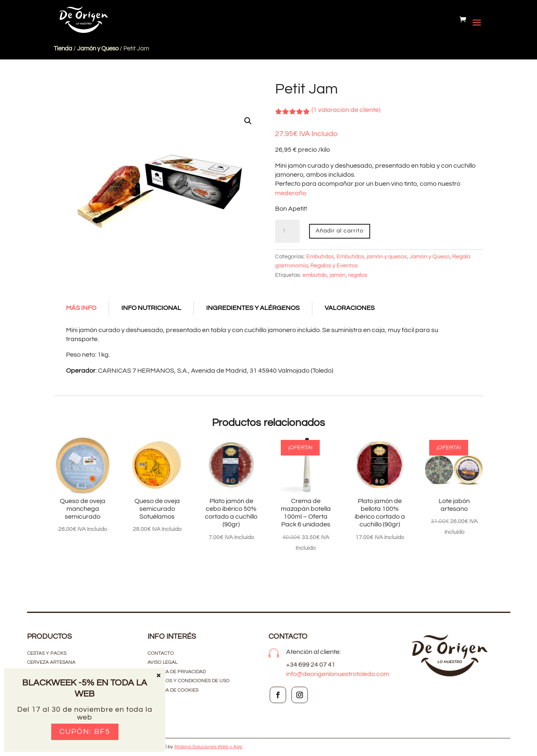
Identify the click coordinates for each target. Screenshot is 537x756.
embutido (315, 275)
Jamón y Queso (98, 49)
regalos (358, 275)
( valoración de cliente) (346, 110)
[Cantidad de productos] (287, 231)
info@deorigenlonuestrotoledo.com (338, 674)
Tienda (63, 49)
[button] (248, 121)
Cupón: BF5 (85, 732)
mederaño (291, 193)
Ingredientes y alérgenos (253, 308)
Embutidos (320, 257)
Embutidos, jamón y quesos (372, 257)
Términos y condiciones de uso (189, 681)
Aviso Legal (163, 662)
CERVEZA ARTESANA (51, 662)
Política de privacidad (177, 672)
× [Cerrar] (158, 675)
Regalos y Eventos (334, 266)
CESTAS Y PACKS (47, 653)
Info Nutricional (151, 308)
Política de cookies (173, 690)
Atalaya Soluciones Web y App (208, 747)
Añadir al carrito (340, 231)
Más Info (81, 308)
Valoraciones (350, 308)
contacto (161, 653)
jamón (338, 275)
